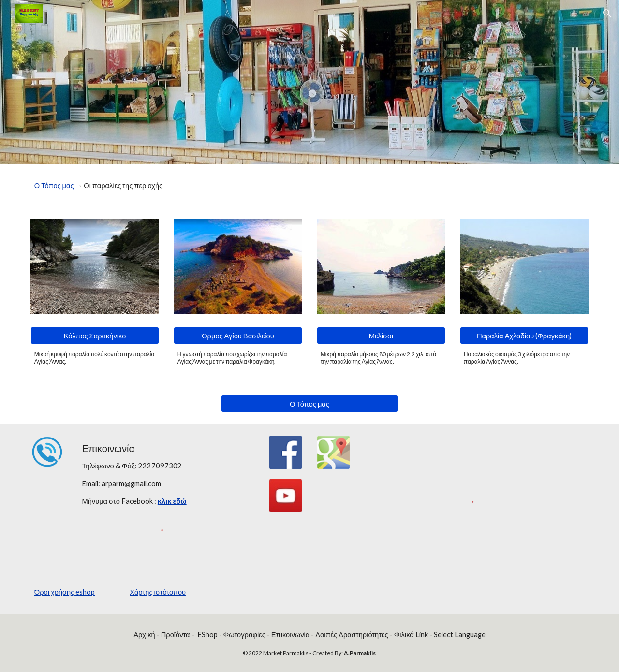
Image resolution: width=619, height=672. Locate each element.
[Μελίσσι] (381, 336)
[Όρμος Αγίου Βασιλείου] (238, 336)
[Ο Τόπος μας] (309, 404)
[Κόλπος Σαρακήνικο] (95, 336)
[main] (309, 186)
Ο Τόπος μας (54, 185)
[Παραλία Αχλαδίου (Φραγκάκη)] (524, 336)
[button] (607, 14)
